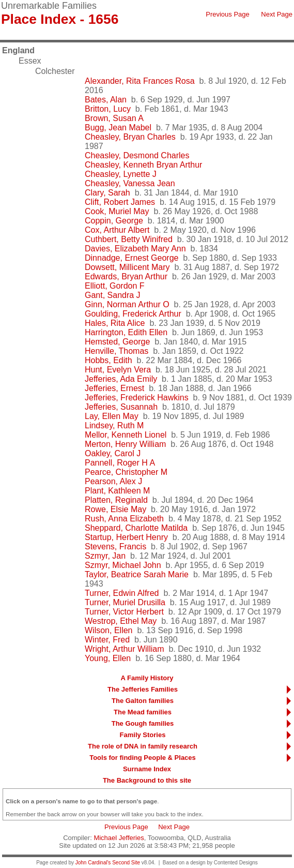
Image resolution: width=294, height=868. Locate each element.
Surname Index (147, 769)
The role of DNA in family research (143, 746)
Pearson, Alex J (113, 481)
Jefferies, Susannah (121, 407)
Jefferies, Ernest (114, 388)
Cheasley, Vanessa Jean (130, 183)
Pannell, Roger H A (120, 463)
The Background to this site (147, 780)
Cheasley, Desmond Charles (137, 155)
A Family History (147, 678)
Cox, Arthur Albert (117, 230)
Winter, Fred (107, 640)
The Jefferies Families (143, 689)
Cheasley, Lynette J (121, 174)
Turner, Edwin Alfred (122, 593)
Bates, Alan (106, 100)
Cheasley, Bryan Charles (130, 137)
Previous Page (228, 14)
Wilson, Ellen (109, 630)
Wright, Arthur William (125, 649)
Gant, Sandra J (113, 295)
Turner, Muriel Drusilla (125, 602)
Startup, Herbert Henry (126, 537)
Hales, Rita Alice (115, 323)
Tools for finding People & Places (143, 758)
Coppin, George (114, 221)
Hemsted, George (117, 342)
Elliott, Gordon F (115, 286)
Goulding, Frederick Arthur (133, 314)
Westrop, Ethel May (121, 621)
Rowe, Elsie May (115, 509)
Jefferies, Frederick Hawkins (137, 398)
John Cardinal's (93, 863)
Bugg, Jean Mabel (118, 128)
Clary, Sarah (107, 193)
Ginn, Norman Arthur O (127, 304)
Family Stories (143, 735)
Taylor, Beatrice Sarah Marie (137, 574)
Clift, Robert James (120, 202)
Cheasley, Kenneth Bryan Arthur (143, 165)
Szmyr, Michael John (123, 565)
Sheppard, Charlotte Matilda (136, 528)
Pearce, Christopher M (126, 472)
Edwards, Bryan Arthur (126, 276)
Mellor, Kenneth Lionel (126, 435)
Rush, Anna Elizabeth (124, 519)
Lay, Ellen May (112, 416)
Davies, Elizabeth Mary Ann (135, 249)
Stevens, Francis (115, 547)
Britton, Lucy (108, 109)
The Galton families (143, 701)
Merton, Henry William (125, 444)
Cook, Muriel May (117, 211)
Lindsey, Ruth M (114, 425)
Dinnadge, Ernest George (131, 258)
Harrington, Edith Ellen (126, 332)
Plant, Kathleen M (117, 491)
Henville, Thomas (117, 351)
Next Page (277, 14)
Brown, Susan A (114, 118)
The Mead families (143, 712)
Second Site (126, 863)
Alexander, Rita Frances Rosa (140, 81)
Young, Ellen (108, 658)
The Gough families (143, 723)
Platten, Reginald (116, 500)
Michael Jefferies (119, 838)
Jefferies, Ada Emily (121, 379)
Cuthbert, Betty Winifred (129, 239)
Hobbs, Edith (109, 360)
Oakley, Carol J (113, 453)
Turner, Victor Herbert (124, 612)
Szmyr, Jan (105, 556)
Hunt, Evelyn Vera (118, 370)
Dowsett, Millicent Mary (127, 267)
